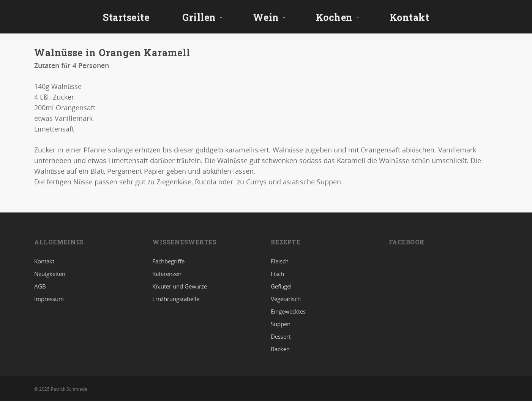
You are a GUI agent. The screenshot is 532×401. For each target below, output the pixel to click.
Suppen (281, 324)
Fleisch (280, 262)
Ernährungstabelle (176, 299)
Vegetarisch (286, 299)
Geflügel (281, 286)
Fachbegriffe (168, 262)
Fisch (277, 274)
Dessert (281, 336)
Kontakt (410, 17)
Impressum (49, 299)
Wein (269, 17)
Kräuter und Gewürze (180, 286)
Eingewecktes (288, 311)
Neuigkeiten (50, 274)
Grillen (203, 17)
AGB (40, 286)
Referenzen (167, 274)
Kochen (338, 17)
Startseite (126, 17)
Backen (280, 349)
